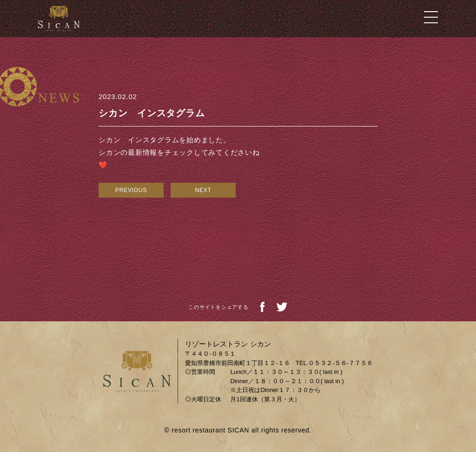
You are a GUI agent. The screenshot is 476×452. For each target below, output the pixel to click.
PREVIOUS (131, 190)
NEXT (203, 190)
